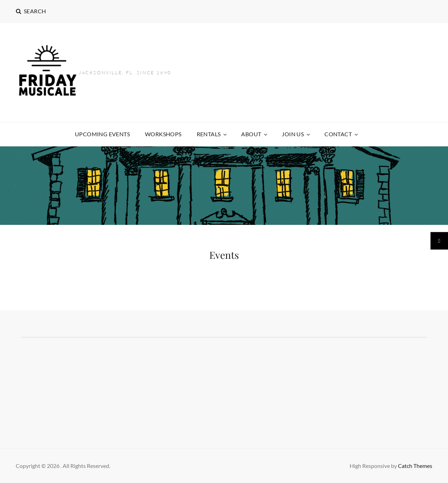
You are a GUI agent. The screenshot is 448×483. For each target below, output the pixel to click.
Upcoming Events (102, 134)
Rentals (212, 134)
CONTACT (342, 134)
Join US (296, 134)
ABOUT (255, 134)
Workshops (163, 134)
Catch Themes (415, 466)
